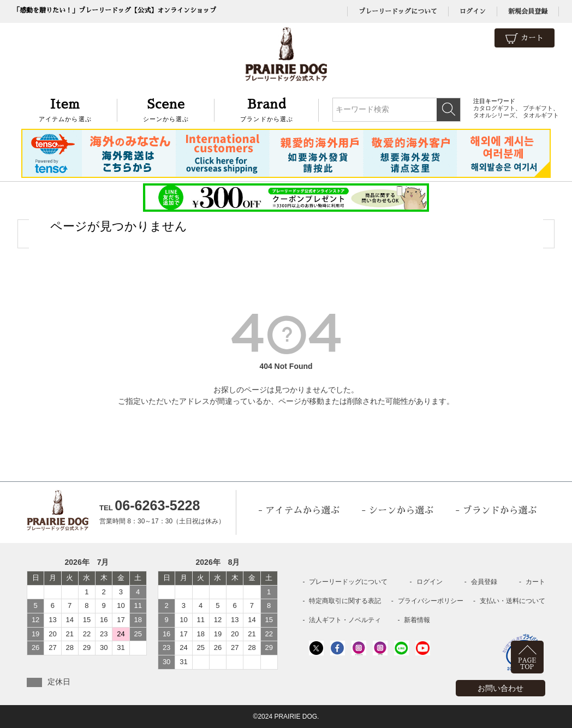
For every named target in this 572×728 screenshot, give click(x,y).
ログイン (473, 11)
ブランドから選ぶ (267, 109)
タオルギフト (541, 115)
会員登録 (484, 582)
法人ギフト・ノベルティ (345, 620)
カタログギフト (494, 108)
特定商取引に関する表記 (345, 601)
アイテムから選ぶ (65, 109)
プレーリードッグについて (398, 11)
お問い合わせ (500, 688)
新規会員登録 (528, 11)
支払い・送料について (513, 601)
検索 (448, 110)
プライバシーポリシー (431, 601)
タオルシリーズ (494, 115)
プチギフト (538, 108)
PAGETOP (527, 664)
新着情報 (417, 620)
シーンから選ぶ (166, 109)
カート (525, 38)
